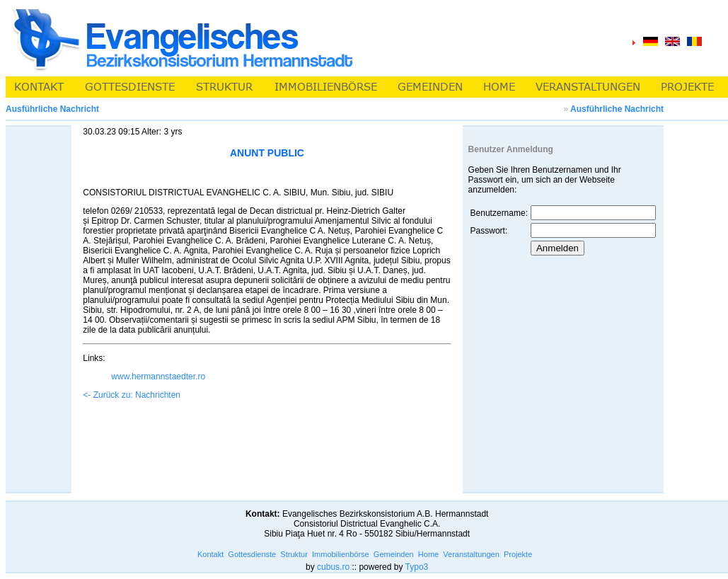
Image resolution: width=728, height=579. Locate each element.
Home (428, 554)
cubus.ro (333, 567)
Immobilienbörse (341, 554)
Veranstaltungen (471, 554)
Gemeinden (394, 554)
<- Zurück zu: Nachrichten (132, 395)
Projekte (518, 554)
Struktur (294, 554)
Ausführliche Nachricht (617, 109)
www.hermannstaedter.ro (158, 377)
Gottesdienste (252, 554)
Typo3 (417, 567)
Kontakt (210, 554)
